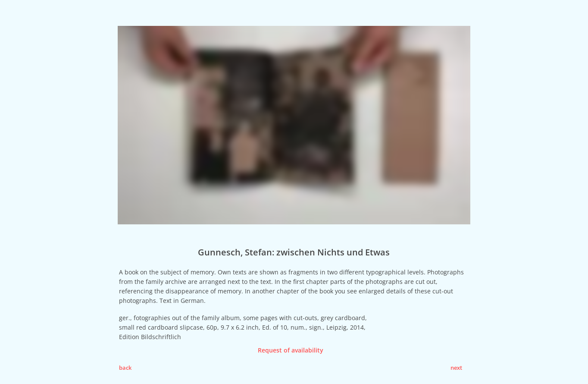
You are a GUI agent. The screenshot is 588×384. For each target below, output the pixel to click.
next (456, 368)
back (125, 368)
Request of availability (291, 350)
